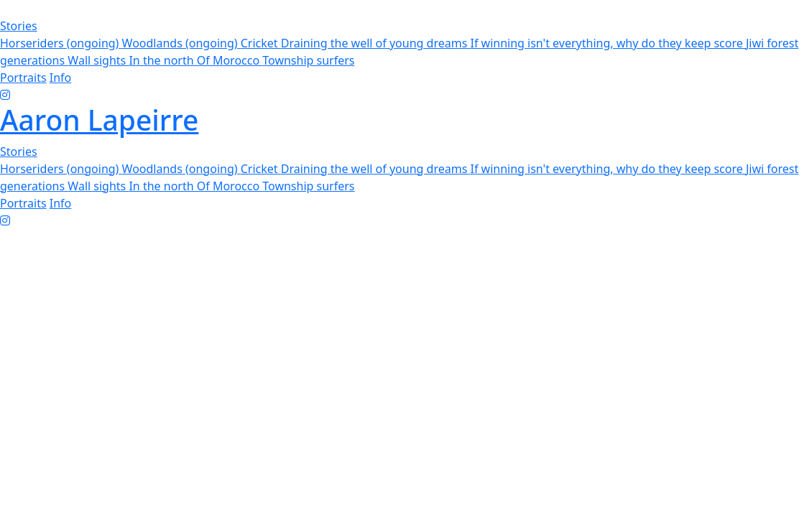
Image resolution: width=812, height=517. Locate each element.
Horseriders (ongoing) (61, 43)
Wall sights (98, 60)
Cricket (261, 43)
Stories (19, 26)
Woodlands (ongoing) (181, 43)
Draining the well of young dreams (376, 43)
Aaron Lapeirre (99, 120)
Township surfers (308, 60)
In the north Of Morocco (195, 60)
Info (61, 78)
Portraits (23, 78)
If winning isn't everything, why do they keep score (608, 43)
